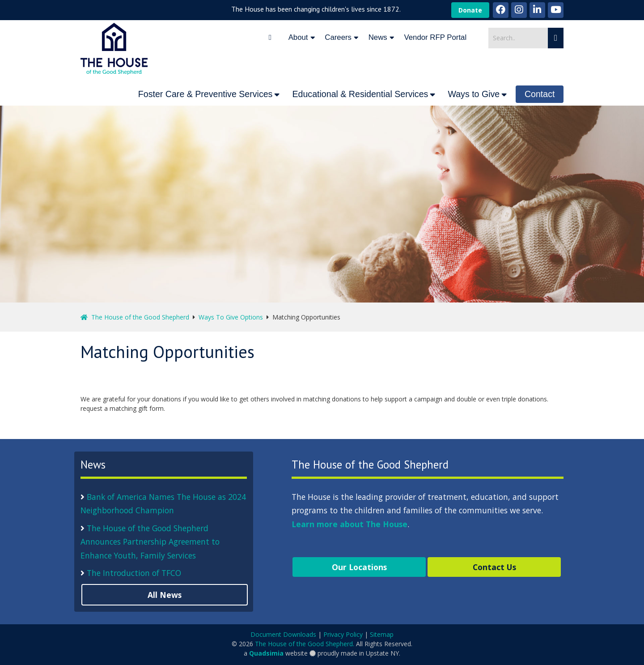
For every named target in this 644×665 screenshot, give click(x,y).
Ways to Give (474, 94)
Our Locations (359, 567)
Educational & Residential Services (360, 94)
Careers (338, 37)
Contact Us (494, 567)
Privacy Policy (343, 634)
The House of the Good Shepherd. (305, 644)
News (378, 37)
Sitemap (382, 634)
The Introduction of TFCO (134, 573)
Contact (540, 94)
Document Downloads (283, 634)
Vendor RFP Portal (436, 37)
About (298, 37)
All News (165, 595)
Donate (470, 10)
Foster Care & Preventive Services (205, 94)
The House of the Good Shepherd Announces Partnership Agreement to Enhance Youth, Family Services (150, 542)
